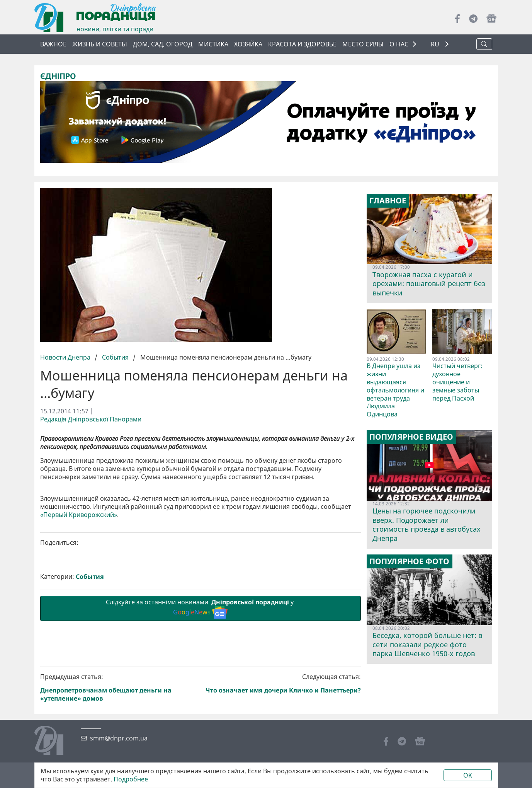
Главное (388, 201)
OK (468, 775)
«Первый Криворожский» (79, 645)
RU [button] (436, 44)
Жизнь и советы (100, 44)
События (115, 357)
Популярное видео (411, 437)
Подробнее (131, 779)
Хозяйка (248, 44)
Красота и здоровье (302, 44)
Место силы (363, 44)
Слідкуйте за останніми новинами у (201, 739)
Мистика (213, 44)
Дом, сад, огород (163, 44)
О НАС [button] (399, 44)
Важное (53, 44)
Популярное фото (409, 561)
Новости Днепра (66, 357)
